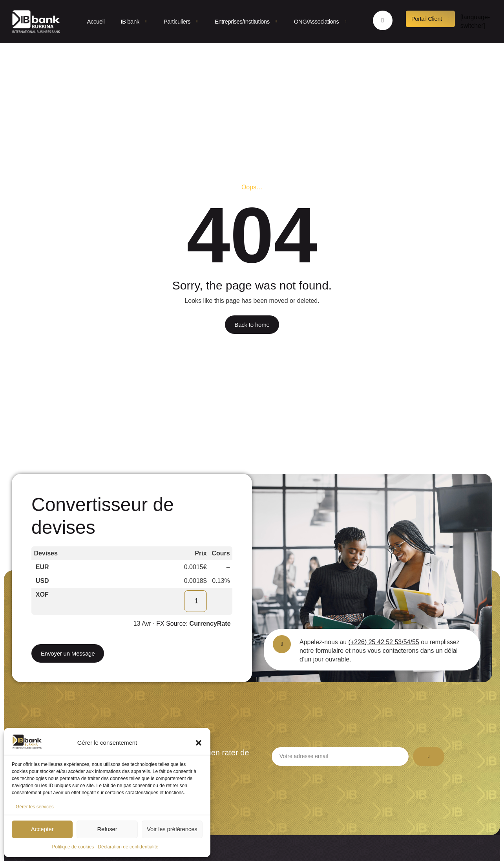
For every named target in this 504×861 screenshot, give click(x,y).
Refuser (107, 829)
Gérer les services (35, 807)
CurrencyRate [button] (210, 624)
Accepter (42, 829)
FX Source (171, 624)
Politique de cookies (73, 847)
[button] (199, 743)
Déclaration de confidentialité (128, 847)
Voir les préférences (172, 829)
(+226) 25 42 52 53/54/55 (384, 642)
